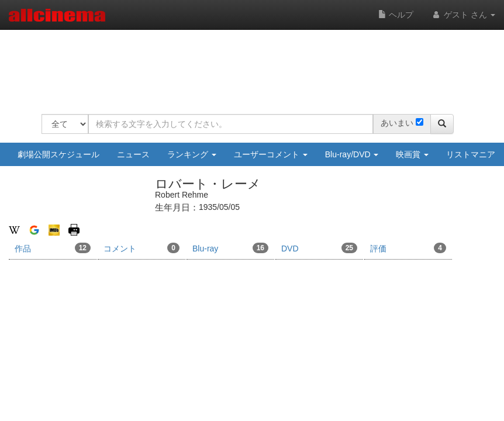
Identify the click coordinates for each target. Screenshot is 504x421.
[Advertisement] (254, 64)
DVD (319, 248)
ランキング (192, 154)
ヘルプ (396, 15)
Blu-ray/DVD (352, 154)
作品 (53, 248)
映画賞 (412, 154)
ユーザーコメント (271, 154)
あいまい (397, 123)
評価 (408, 248)
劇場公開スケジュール (58, 154)
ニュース (133, 154)
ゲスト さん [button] (463, 15)
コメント (141, 248)
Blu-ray (230, 248)
